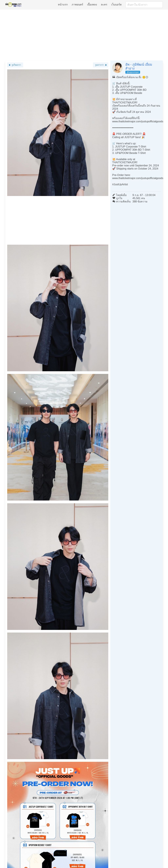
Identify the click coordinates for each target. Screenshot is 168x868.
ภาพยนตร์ (77, 5)
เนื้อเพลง (92, 5)
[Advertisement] (84, 35)
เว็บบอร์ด (116, 5)
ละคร (104, 5)
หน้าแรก (63, 5)
